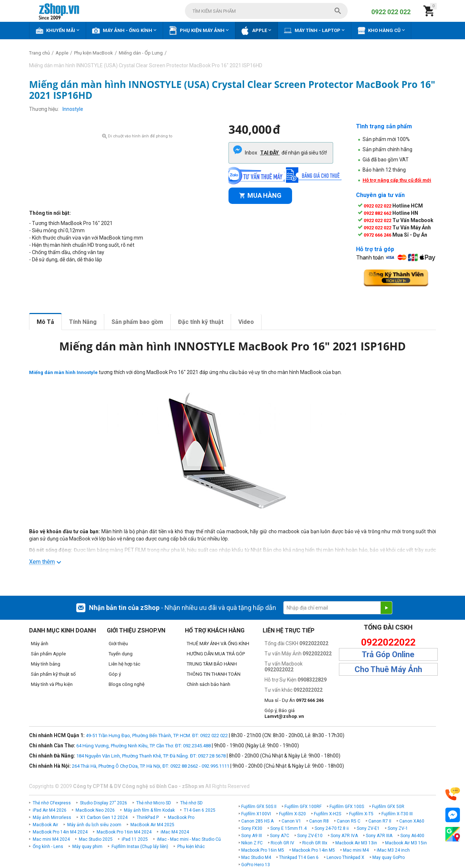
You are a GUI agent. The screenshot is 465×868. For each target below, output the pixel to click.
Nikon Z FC (252, 843)
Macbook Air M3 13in (356, 843)
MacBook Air (45, 825)
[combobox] (266, 11)
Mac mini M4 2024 (51, 839)
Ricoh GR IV (282, 843)
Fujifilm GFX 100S (347, 807)
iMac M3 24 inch (393, 850)
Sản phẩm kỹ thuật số (53, 674)
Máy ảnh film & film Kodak (149, 810)
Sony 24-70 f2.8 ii (332, 828)
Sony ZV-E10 (310, 836)
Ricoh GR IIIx (315, 843)
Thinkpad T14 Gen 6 (299, 857)
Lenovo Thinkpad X (345, 857)
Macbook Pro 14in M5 (314, 850)
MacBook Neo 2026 (95, 810)
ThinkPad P (148, 817)
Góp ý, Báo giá (284, 713)
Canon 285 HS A (257, 821)
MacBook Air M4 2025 (152, 825)
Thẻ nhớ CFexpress (52, 803)
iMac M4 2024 (175, 832)
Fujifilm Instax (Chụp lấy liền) (140, 847)
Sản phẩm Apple (48, 654)
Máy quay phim (87, 847)
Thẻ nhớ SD (191, 803)
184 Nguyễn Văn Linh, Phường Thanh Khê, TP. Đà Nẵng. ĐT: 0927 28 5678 (151, 756)
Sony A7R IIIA (379, 836)
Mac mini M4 (356, 850)
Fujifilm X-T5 (361, 814)
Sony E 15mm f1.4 (288, 828)
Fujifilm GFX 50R (388, 807)
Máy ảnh (40, 644)
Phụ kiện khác (191, 847)
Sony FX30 (252, 828)
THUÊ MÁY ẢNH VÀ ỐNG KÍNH (218, 644)
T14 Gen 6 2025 (200, 810)
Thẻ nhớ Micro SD (154, 803)
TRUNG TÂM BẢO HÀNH (212, 664)
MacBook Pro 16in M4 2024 (124, 832)
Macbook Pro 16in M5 (263, 850)
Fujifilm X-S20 (292, 814)
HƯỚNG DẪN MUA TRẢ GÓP (216, 654)
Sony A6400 (412, 836)
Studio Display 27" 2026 (104, 803)
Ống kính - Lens (48, 847)
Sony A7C (280, 836)
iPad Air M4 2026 (50, 810)
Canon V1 (291, 821)
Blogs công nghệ (127, 684)
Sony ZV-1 (398, 828)
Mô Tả (45, 322)
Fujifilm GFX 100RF (303, 807)
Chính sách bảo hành (209, 684)
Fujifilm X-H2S (327, 814)
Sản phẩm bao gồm (137, 322)
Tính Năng (83, 322)
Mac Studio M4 (256, 857)
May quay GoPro (389, 857)
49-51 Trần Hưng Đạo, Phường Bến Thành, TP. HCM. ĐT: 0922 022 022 (157, 736)
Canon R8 (319, 821)
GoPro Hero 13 (256, 865)
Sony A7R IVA (344, 836)
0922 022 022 (391, 12)
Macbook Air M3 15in (406, 843)
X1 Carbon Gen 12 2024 (104, 817)
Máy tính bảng (46, 664)
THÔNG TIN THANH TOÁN (214, 674)
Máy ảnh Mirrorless (52, 817)
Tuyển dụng (121, 654)
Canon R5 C (349, 821)
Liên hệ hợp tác (124, 664)
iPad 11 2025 (135, 839)
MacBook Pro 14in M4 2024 (60, 832)
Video (246, 322)
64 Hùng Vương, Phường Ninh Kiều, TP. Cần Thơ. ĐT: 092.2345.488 (143, 746)
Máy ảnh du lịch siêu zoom (94, 825)
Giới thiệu (118, 644)
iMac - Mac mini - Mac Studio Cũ (189, 839)
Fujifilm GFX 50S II (259, 807)
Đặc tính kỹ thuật (201, 322)
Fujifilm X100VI (256, 814)
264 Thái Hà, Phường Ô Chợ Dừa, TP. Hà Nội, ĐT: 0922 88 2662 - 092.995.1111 (151, 766)
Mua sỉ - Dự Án (294, 700)
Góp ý (115, 674)
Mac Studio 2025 (96, 839)
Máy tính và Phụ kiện (52, 684)
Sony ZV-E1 (368, 828)
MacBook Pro (181, 817)
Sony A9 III (252, 836)
